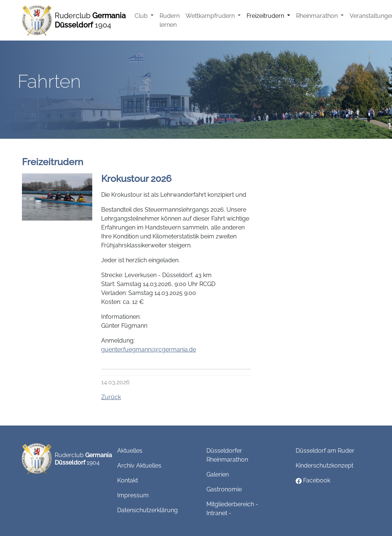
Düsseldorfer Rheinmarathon (227, 455)
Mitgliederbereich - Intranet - (232, 509)
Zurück (111, 397)
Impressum (133, 495)
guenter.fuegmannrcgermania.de (149, 349)
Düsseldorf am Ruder (325, 451)
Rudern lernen (170, 20)
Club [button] (142, 16)
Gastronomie (224, 489)
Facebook (313, 480)
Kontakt (128, 480)
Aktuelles (130, 451)
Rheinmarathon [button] (318, 16)
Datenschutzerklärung (147, 510)
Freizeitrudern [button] (266, 16)
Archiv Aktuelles (139, 466)
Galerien (218, 474)
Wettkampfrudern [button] (211, 16)
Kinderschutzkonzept (324, 466)
